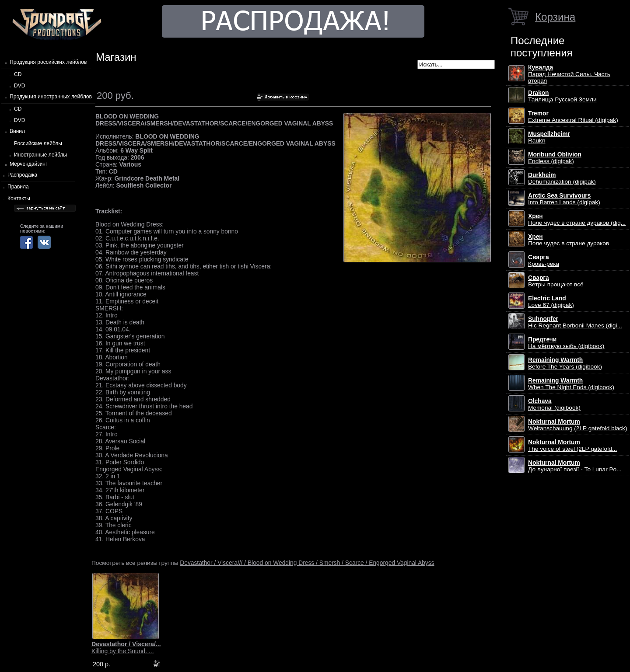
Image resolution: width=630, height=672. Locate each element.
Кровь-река (544, 261)
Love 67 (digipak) (551, 302)
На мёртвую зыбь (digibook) (566, 343)
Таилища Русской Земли (562, 96)
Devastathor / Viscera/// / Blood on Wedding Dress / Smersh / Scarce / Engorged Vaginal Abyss (307, 563)
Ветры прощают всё (556, 281)
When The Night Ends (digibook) (571, 384)
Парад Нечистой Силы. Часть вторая (569, 74)
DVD (19, 86)
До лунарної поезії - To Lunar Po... (575, 466)
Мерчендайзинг (28, 164)
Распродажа (22, 175)
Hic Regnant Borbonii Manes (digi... (575, 322)
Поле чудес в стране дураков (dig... (577, 219)
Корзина (555, 17)
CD (18, 74)
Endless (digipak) (555, 158)
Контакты (19, 198)
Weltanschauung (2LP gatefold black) (578, 425)
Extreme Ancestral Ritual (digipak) (573, 117)
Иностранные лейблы (40, 155)
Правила (18, 187)
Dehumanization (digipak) (562, 178)
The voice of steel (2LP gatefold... (572, 446)
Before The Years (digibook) (565, 363)
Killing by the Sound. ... (126, 648)
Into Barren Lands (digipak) (564, 199)
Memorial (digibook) (554, 404)
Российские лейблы (38, 143)
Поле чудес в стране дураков (569, 240)
